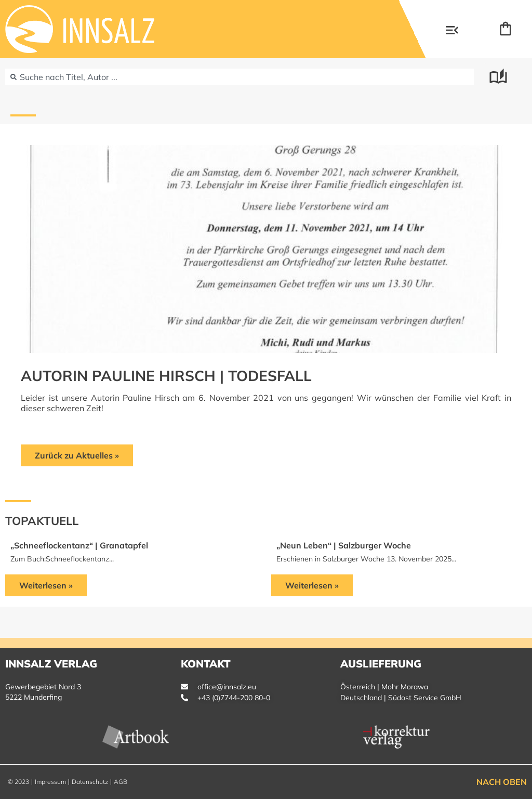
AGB (121, 782)
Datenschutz (90, 782)
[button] (452, 31)
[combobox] (240, 77)
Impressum (50, 782)
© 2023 (18, 782)
